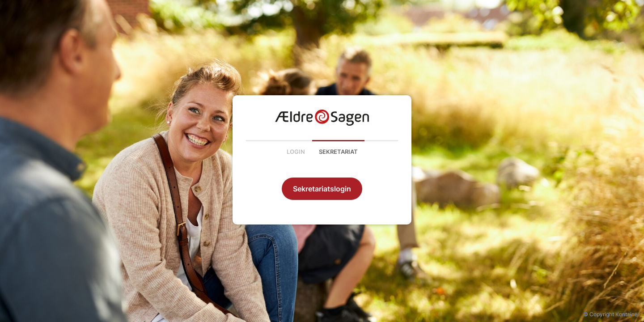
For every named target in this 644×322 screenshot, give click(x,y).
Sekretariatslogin (322, 189)
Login (296, 152)
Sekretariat (338, 152)
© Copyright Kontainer (611, 314)
